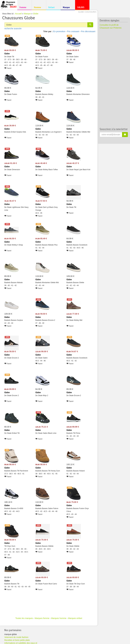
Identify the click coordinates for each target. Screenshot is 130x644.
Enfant (53, 7)
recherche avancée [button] (13, 29)
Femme (24, 7)
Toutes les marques (24, 618)
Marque (67, 8)
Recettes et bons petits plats (17, 640)
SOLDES (82, 8)
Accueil (18, 14)
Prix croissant (73, 31)
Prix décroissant (88, 31)
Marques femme (42, 618)
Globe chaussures (87, 12)
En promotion (59, 31)
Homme (38, 7)
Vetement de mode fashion (16, 637)
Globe (36, 14)
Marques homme (59, 618)
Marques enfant (75, 618)
